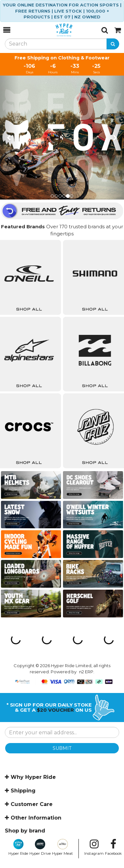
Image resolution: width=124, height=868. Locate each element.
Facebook (113, 847)
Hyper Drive (40, 847)
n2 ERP (86, 672)
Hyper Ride (18, 847)
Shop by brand (25, 831)
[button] (9, 138)
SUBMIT (62, 748)
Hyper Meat (62, 847)
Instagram (94, 847)
